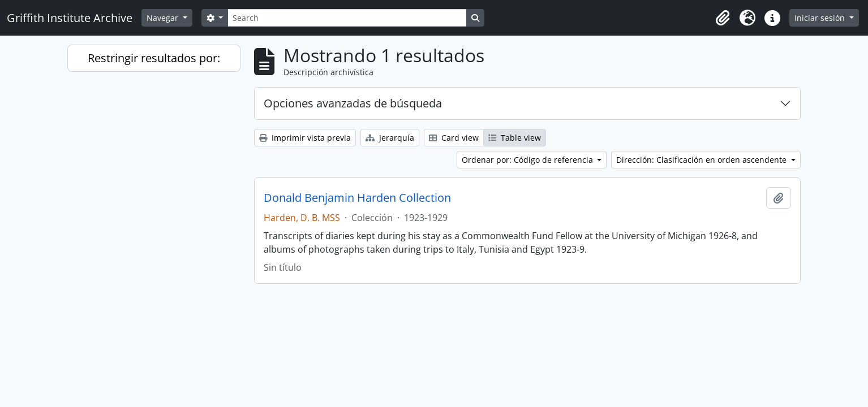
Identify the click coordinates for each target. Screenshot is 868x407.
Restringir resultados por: (154, 58)
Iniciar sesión (821, 18)
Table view (515, 138)
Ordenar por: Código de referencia (528, 160)
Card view (454, 138)
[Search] (347, 18)
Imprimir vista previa (305, 138)
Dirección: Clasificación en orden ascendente (702, 160)
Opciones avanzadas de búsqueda (353, 103)
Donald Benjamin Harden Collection (357, 198)
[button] (723, 18)
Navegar (164, 18)
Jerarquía (390, 138)
